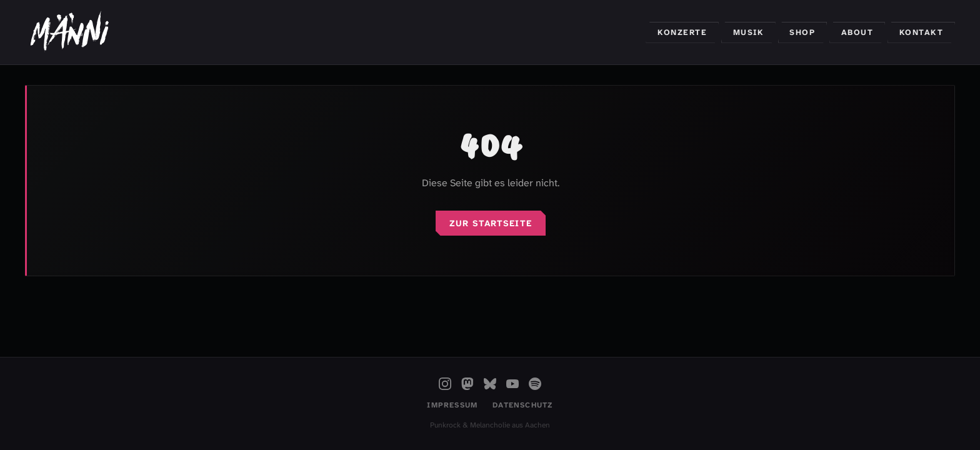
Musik (749, 32)
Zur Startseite (491, 223)
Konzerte (682, 32)
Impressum (452, 405)
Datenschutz (522, 405)
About (857, 32)
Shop (802, 32)
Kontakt (922, 32)
